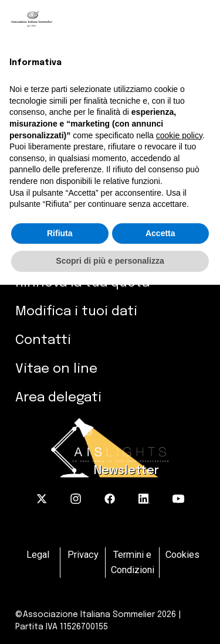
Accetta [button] (160, 233)
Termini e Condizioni (133, 562)
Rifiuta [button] (60, 233)
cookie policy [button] (179, 135)
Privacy (83, 555)
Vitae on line (56, 369)
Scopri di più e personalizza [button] (110, 261)
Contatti (43, 340)
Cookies (182, 555)
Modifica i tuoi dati (76, 311)
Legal (38, 555)
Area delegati (58, 398)
